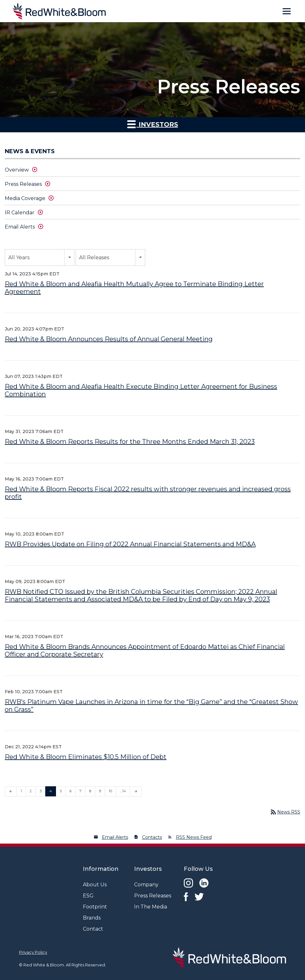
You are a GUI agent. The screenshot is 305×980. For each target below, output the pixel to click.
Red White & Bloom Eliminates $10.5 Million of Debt (86, 757)
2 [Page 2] (31, 791)
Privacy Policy (33, 952)
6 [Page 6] (71, 791)
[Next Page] (136, 792)
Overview (17, 170)
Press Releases (23, 184)
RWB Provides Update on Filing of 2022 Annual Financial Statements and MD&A (130, 544)
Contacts (152, 837)
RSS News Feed (194, 837)
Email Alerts (20, 227)
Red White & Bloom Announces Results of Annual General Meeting (109, 339)
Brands (92, 918)
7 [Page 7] (80, 791)
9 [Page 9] (100, 791)
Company (146, 885)
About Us (95, 885)
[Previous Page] (11, 792)
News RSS (285, 812)
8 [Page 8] (90, 791)
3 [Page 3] (40, 791)
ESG (88, 896)
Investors (153, 124)
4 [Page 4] (51, 791)
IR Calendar (20, 213)
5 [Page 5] (61, 791)
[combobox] (40, 258)
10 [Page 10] (110, 791)
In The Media (151, 907)
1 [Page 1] (21, 791)
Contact (93, 929)
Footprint (95, 907)
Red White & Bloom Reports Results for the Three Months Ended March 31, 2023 (130, 442)
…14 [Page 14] (123, 791)
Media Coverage (25, 198)
